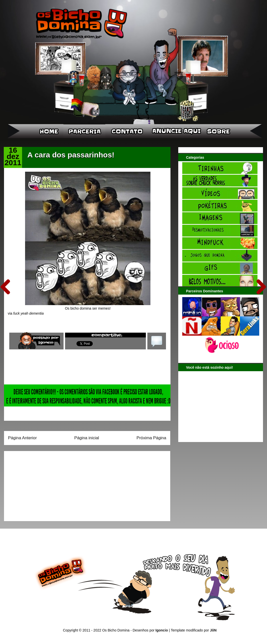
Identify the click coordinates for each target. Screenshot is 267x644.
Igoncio (162, 630)
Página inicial (87, 438)
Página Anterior (22, 438)
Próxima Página (151, 438)
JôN (213, 630)
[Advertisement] (39, 484)
